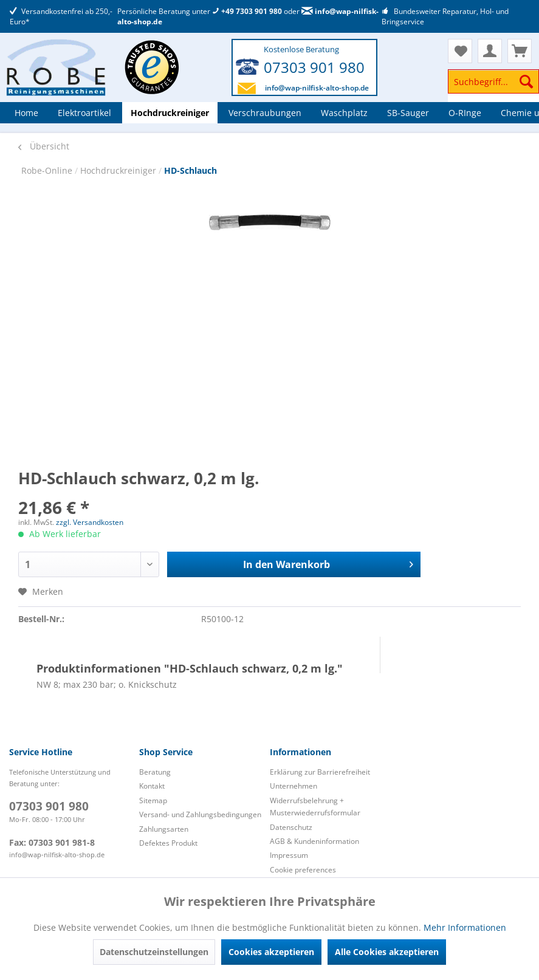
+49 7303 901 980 (247, 11)
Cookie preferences (303, 870)
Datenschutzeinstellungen (154, 952)
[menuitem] (493, 87)
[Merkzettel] (460, 51)
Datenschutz (291, 827)
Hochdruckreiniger (119, 170)
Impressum (289, 855)
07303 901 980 (314, 67)
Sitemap (153, 800)
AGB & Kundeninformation (314, 841)
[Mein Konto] (490, 51)
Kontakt (152, 786)
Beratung (155, 772)
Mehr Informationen (465, 927)
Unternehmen (294, 786)
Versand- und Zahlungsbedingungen (200, 814)
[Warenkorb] (520, 51)
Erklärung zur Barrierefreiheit (320, 772)
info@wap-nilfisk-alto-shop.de (317, 88)
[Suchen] (526, 81)
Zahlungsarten (164, 829)
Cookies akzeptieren (271, 952)
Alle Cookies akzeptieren (387, 952)
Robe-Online (48, 170)
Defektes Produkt (168, 843)
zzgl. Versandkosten (90, 522)
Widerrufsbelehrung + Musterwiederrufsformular (315, 807)
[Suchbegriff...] (493, 81)
